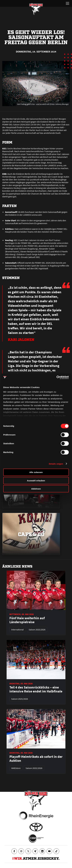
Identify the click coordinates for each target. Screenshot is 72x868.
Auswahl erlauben (36, 480)
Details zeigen (56, 464)
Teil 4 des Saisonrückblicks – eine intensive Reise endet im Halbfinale (36, 689)
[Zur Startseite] (36, 9)
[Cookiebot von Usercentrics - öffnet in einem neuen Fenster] (56, 377)
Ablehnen (36, 489)
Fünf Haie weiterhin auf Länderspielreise (27, 620)
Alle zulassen (36, 472)
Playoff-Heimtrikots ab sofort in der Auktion (36, 759)
